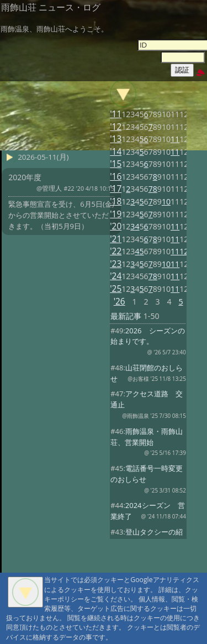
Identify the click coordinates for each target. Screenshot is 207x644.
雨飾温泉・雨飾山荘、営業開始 (147, 437)
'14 (116, 152)
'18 (116, 201)
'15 (116, 164)
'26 (120, 302)
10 (166, 201)
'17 (116, 189)
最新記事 (126, 316)
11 (175, 139)
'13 (116, 139)
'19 (116, 214)
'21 (116, 239)
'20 (116, 226)
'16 (116, 177)
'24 (116, 276)
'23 (116, 264)
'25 (116, 289)
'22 (116, 251)
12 (184, 251)
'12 (116, 127)
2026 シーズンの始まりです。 (147, 336)
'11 (116, 114)
